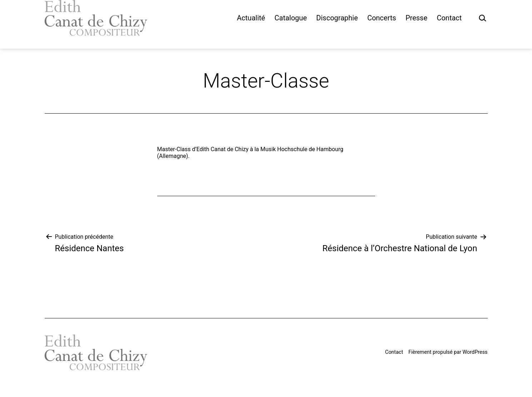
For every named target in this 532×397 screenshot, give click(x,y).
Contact (449, 18)
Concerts (382, 18)
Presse (416, 18)
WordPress (475, 352)
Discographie (337, 18)
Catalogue (290, 18)
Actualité (251, 18)
